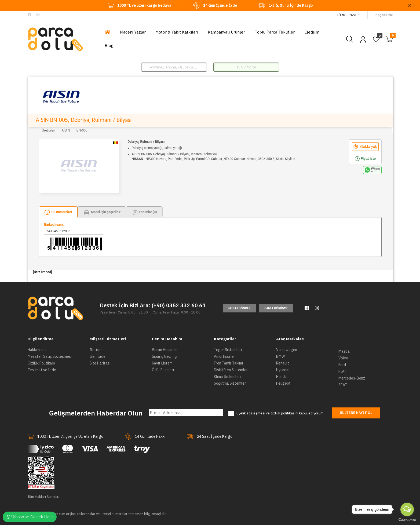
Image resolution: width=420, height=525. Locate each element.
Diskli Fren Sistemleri (231, 370)
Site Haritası (100, 363)
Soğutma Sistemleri (230, 383)
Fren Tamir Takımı (228, 363)
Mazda (344, 351)
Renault (283, 363)
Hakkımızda (37, 350)
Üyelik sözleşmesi (251, 413)
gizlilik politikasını (284, 413)
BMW (280, 356)
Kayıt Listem (162, 363)
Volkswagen (287, 350)
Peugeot (283, 383)
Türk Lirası (347, 15)
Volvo (343, 358)
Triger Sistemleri (228, 350)
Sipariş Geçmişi (165, 356)
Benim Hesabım (165, 350)
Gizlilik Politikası (41, 363)
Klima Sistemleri (227, 377)
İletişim (96, 350)
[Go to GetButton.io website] (407, 520)
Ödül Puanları (163, 370)
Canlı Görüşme (276, 308)
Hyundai (283, 370)
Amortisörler (224, 356)
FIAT (342, 371)
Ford (342, 365)
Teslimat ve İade (42, 370)
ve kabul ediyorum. (280, 413)
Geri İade (98, 356)
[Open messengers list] (407, 509)
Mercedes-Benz (352, 378)
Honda (282, 377)
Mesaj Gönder (240, 308)
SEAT (343, 385)
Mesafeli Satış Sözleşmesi (50, 356)
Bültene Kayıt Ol (356, 413)
